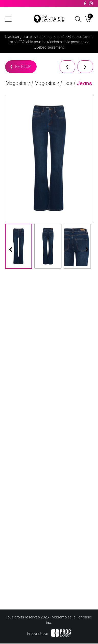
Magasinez (18, 83)
